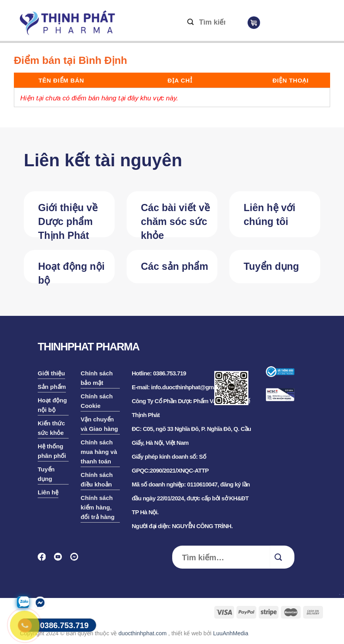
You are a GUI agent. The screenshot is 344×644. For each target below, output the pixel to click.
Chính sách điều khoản (97, 480)
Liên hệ (48, 492)
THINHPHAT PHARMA (88, 347)
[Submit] (190, 23)
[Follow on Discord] (77, 559)
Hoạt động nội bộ (71, 272)
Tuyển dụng (271, 266)
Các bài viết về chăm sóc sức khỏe (175, 220)
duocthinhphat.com (142, 633)
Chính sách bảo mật (97, 378)
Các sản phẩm (175, 266)
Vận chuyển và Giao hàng (99, 424)
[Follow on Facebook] (44, 559)
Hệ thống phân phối (52, 451)
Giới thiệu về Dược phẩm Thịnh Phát (68, 220)
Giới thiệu (51, 373)
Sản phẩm (52, 387)
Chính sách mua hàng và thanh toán (99, 452)
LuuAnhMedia (231, 633)
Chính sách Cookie (97, 401)
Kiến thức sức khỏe (51, 428)
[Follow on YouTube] (61, 559)
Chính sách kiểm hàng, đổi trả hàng (97, 507)
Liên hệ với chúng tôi (269, 214)
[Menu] (289, 24)
